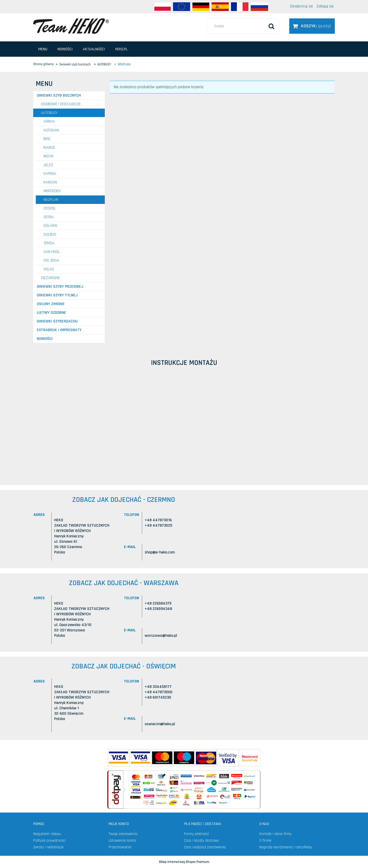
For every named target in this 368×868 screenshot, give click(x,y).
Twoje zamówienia (123, 834)
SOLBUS (50, 234)
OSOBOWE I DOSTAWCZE (61, 104)
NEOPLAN (51, 200)
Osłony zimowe (51, 304)
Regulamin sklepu (47, 834)
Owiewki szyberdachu (57, 321)
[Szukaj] (271, 26)
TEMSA (49, 243)
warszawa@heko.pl (161, 636)
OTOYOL (50, 208)
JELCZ (48, 165)
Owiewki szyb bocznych (59, 95)
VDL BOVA (51, 261)
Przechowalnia (120, 847)
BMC (47, 139)
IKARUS (49, 148)
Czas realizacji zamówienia (205, 847)
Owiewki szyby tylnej (57, 295)
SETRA (49, 217)
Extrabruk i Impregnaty (59, 330)
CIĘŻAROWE (50, 278)
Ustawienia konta (122, 841)
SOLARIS (50, 226)
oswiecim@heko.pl (160, 724)
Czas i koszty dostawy (201, 841)
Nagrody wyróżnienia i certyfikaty (286, 847)
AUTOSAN (51, 130)
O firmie (265, 841)
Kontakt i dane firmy (275, 834)
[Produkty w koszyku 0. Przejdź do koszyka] (312, 26)
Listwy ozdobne (51, 313)
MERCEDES (52, 191)
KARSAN (50, 182)
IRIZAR (48, 156)
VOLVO (49, 269)
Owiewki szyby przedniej (60, 287)
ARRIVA (49, 121)
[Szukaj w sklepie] (243, 26)
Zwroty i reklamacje (48, 847)
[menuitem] (43, 49)
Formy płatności (197, 834)
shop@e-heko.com (160, 552)
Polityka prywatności (49, 841)
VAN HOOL (52, 252)
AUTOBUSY (49, 113)
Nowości (45, 339)
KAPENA (50, 174)
